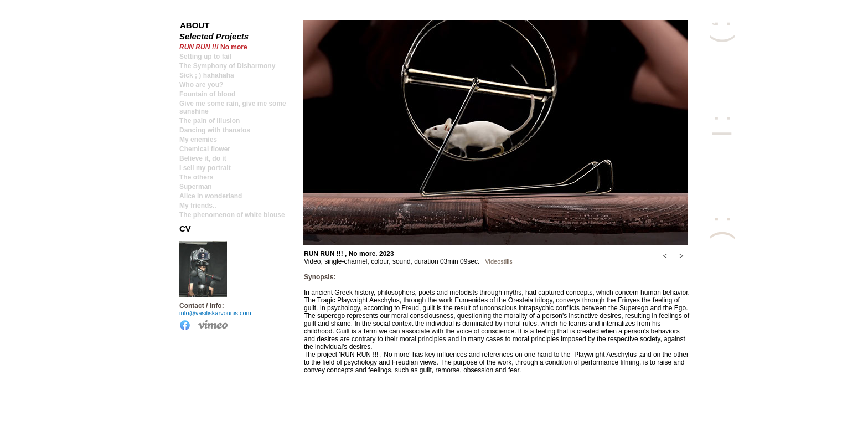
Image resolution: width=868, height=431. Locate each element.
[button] (665, 256)
